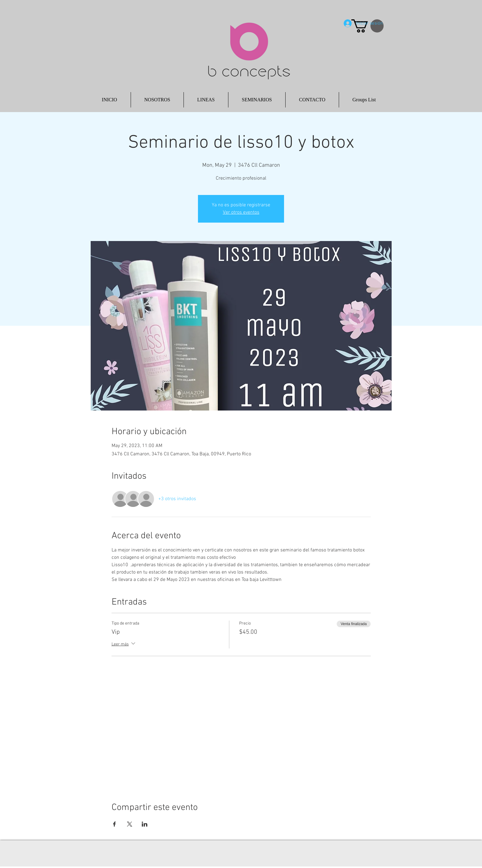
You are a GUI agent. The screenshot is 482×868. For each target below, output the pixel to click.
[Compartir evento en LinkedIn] (145, 824)
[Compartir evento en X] (130, 824)
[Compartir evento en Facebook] (115, 824)
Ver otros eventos (241, 212)
